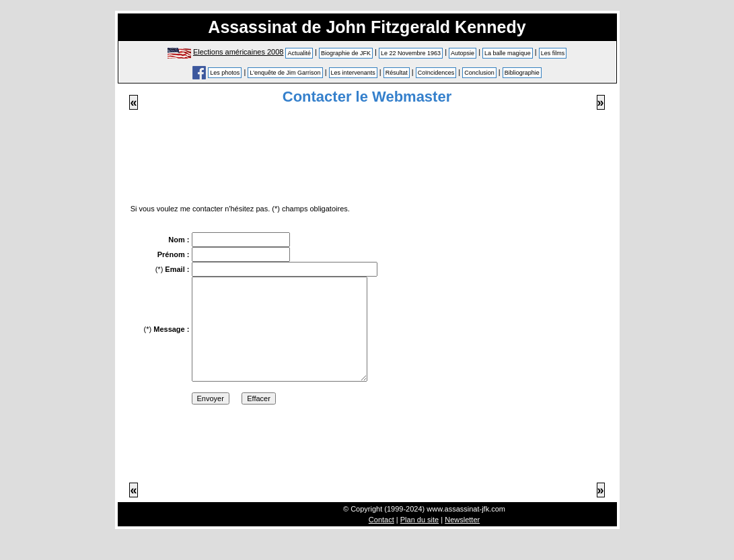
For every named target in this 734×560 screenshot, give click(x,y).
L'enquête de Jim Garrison (285, 73)
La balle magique (508, 53)
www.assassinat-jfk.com (466, 529)
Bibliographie (522, 73)
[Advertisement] (367, 157)
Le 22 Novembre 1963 (411, 53)
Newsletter (462, 540)
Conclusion (479, 73)
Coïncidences (436, 73)
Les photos (225, 73)
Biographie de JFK (346, 53)
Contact (381, 540)
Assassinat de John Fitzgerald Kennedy (367, 27)
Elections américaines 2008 (238, 52)
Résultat (397, 73)
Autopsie (463, 53)
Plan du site (419, 540)
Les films (553, 53)
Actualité (299, 53)
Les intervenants (353, 73)
